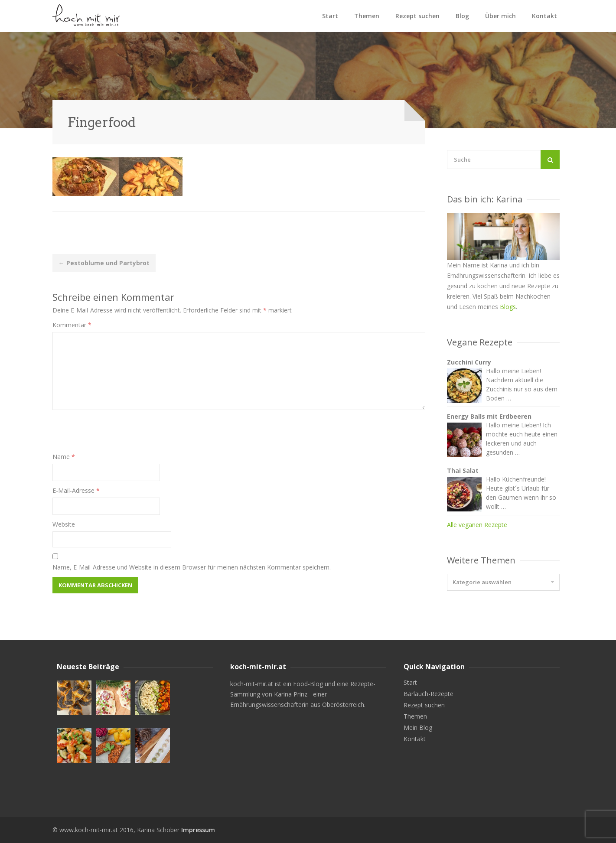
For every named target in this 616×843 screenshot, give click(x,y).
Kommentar (72, 325)
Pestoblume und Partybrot (104, 263)
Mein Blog (418, 728)
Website (64, 524)
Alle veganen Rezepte (477, 525)
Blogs (508, 307)
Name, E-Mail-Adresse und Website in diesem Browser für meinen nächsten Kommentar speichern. (192, 567)
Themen (367, 16)
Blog (462, 16)
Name (64, 457)
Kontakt (544, 16)
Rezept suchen (417, 16)
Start (330, 16)
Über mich (500, 16)
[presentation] (118, 435)
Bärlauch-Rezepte (429, 694)
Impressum (198, 830)
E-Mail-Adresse (76, 490)
